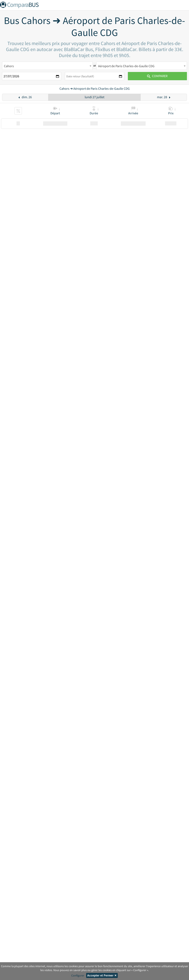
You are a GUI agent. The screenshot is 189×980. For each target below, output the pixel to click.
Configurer (78, 975)
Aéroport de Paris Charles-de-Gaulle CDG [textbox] (126, 66)
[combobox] (47, 66)
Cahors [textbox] (9, 66)
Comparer (157, 76)
